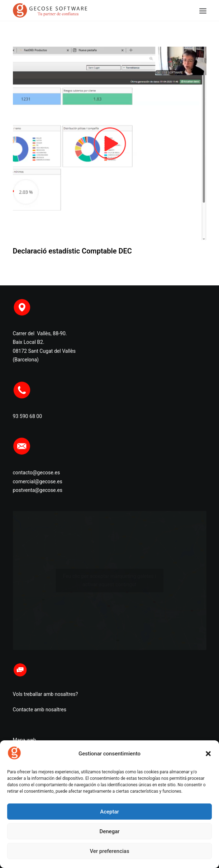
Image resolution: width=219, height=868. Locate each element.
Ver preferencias (109, 851)
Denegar (109, 831)
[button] (208, 754)
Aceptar (109, 812)
